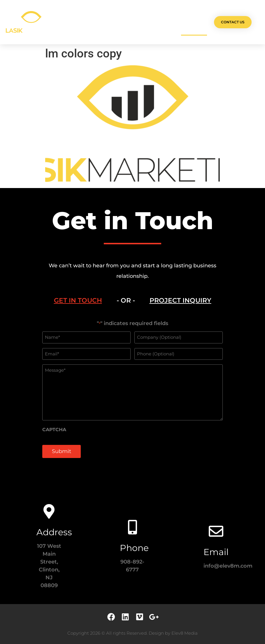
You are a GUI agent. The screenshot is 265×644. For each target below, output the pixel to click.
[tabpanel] (132, 392)
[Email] (216, 531)
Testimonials (163, 22)
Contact (194, 22)
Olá (66, 22)
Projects (87, 22)
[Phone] (132, 527)
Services (114, 22)
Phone (134, 548)
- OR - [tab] (126, 300)
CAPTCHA (54, 430)
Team (137, 22)
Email (216, 552)
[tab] (78, 301)
